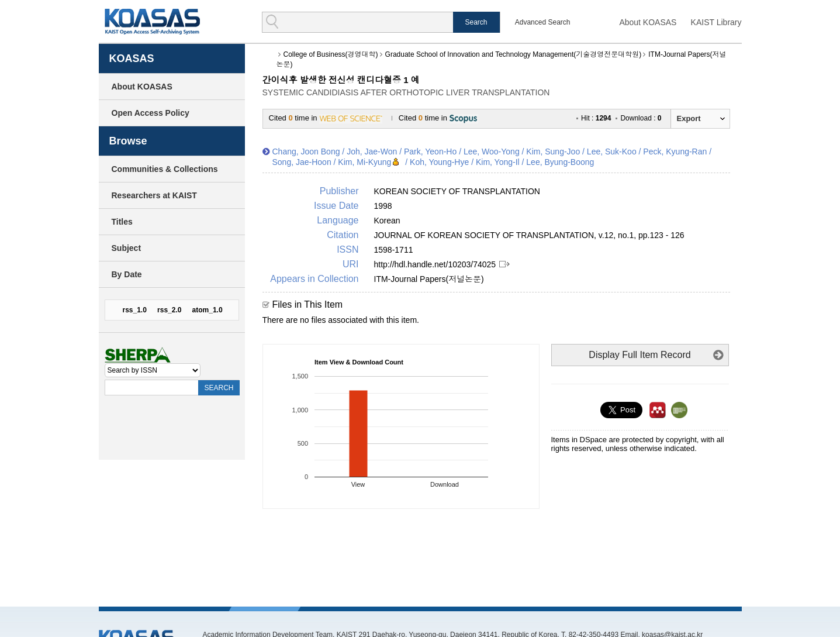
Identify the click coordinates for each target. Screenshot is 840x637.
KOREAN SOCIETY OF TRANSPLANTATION (457, 191)
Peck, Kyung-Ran (675, 151)
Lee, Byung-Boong (560, 162)
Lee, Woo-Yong (492, 151)
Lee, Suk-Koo (612, 151)
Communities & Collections (165, 169)
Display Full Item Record (639, 355)
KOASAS (152, 21)
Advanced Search (543, 22)
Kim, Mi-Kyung (364, 162)
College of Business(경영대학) (331, 54)
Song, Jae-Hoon (302, 162)
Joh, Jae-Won (372, 151)
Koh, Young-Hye (439, 162)
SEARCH (219, 388)
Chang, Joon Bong (306, 151)
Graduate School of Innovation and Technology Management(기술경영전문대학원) (514, 54)
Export (689, 118)
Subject (127, 248)
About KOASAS (648, 22)
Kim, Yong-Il (498, 162)
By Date (127, 274)
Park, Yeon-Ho (430, 151)
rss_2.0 (169, 310)
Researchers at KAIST (154, 195)
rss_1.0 (135, 310)
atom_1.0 (208, 310)
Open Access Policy (151, 113)
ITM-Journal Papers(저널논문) (429, 279)
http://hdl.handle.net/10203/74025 (435, 264)
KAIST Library (716, 22)
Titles (122, 222)
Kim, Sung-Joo (553, 151)
